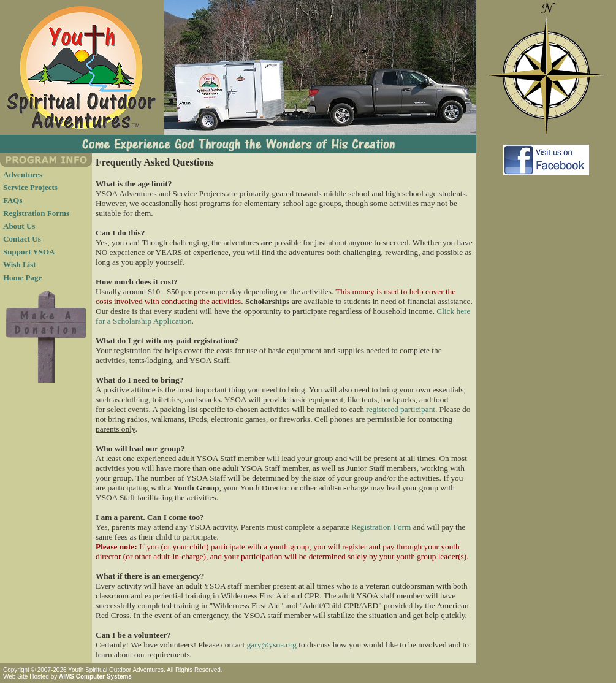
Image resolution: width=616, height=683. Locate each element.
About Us (19, 226)
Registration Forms (36, 213)
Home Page (22, 277)
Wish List (20, 265)
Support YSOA (29, 252)
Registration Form (381, 527)
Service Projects (30, 187)
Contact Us (22, 239)
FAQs (13, 200)
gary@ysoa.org (272, 645)
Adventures (23, 174)
